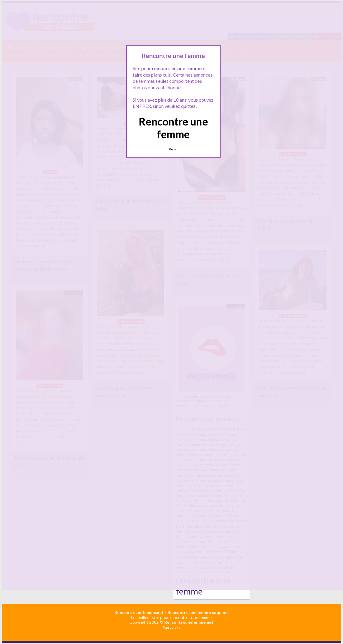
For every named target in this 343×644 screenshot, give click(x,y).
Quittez (173, 149)
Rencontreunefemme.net (139, 612)
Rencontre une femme (173, 128)
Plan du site (171, 627)
